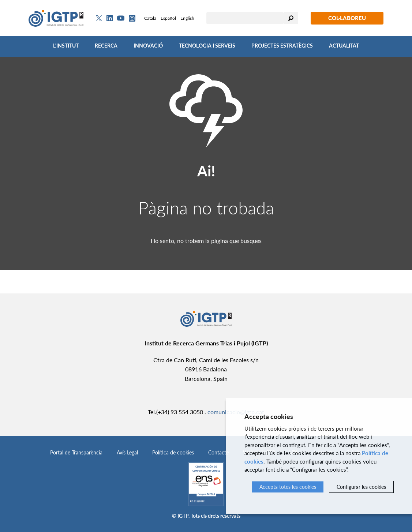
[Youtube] (121, 18)
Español (168, 18)
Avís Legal (127, 452)
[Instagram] (132, 18)
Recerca (106, 46)
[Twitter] (99, 18)
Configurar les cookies (361, 487)
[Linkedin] (110, 18)
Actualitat (344, 46)
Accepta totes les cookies (288, 487)
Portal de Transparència (76, 452)
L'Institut (66, 46)
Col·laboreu (347, 18)
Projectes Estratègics (282, 46)
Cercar (291, 18)
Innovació (148, 46)
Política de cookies (173, 452)
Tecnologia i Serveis (207, 46)
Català (150, 18)
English (187, 18)
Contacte (218, 452)
